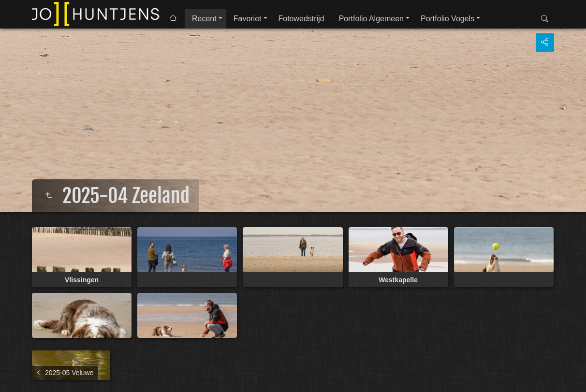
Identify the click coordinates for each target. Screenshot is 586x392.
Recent (204, 19)
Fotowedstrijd (301, 19)
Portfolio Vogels (447, 19)
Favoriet (248, 19)
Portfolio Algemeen (371, 19)
